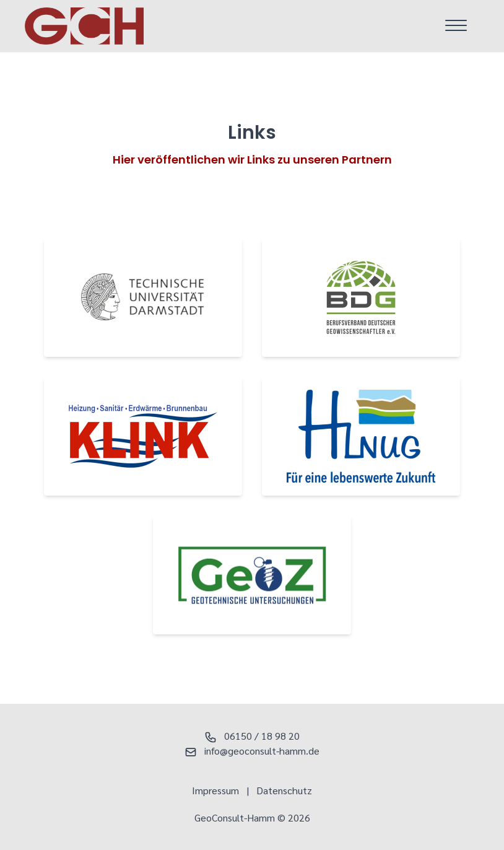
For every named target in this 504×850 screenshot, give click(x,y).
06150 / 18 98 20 (252, 736)
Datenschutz (284, 790)
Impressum (215, 790)
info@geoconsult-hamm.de (252, 751)
